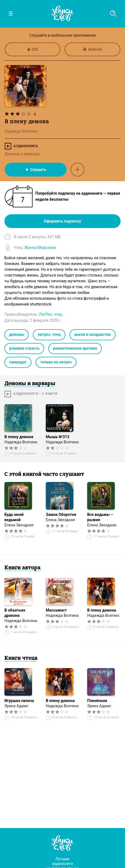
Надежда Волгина (21, 442)
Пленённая (97, 701)
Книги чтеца (21, 658)
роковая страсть (24, 348)
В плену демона (19, 437)
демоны (17, 334)
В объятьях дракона (15, 613)
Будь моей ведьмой (14, 517)
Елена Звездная (19, 525)
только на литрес (56, 362)
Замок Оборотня (61, 515)
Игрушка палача (19, 701)
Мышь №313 (58, 437)
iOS (33, 49)
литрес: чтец (49, 334)
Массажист (56, 610)
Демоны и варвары (22, 154)
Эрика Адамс (16, 706)
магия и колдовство (93, 334)
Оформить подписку (63, 221)
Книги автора (22, 568)
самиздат (18, 362)
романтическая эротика (75, 348)
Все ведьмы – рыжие (100, 517)
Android (92, 49)
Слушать (35, 170)
